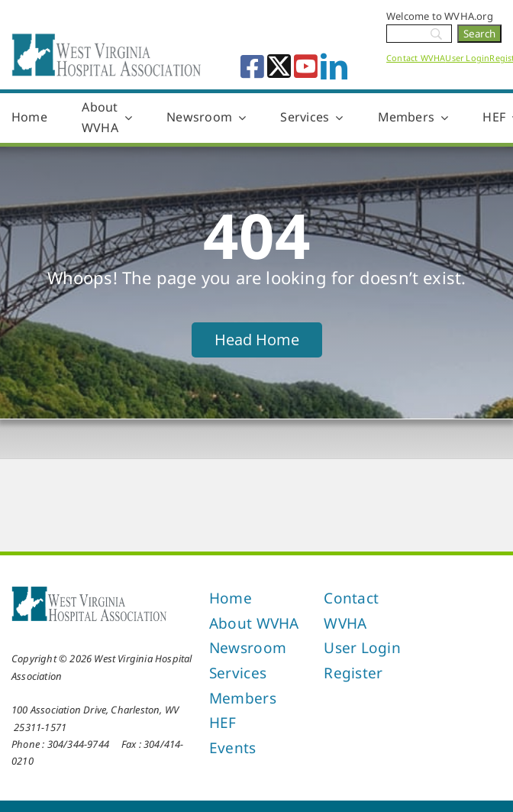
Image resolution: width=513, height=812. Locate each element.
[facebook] (252, 66)
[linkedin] (334, 66)
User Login (467, 58)
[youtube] (306, 66)
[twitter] (279, 66)
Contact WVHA (416, 58)
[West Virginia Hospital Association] (89, 590)
